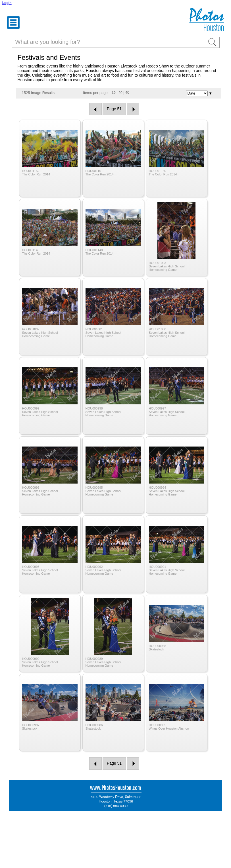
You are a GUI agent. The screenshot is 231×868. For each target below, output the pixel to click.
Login (7, 3)
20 (120, 93)
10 (114, 93)
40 (127, 93)
